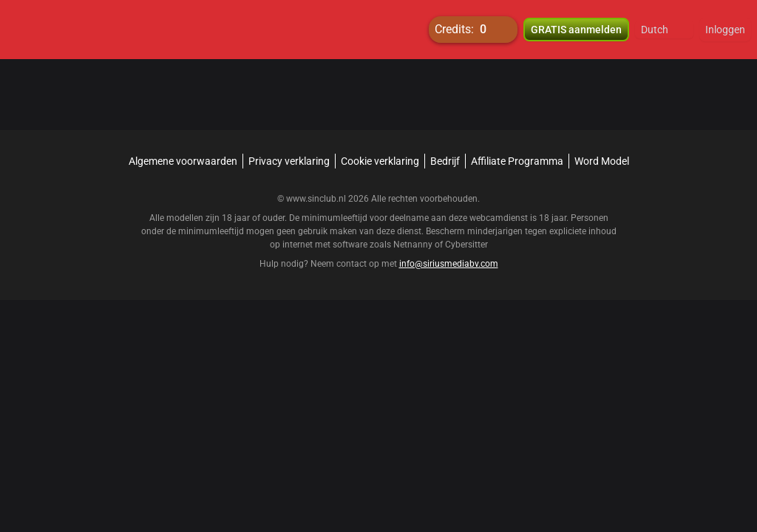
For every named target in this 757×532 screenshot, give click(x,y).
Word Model (602, 161)
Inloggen (725, 30)
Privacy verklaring (289, 161)
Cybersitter (466, 245)
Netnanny (414, 245)
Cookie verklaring (380, 161)
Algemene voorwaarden (183, 161)
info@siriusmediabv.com (449, 264)
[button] (664, 30)
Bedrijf (445, 161)
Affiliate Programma (517, 161)
